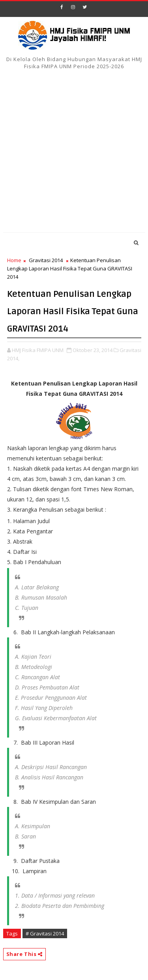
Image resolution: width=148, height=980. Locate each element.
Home (14, 260)
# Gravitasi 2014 (45, 933)
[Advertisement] (74, 152)
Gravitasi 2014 (46, 260)
